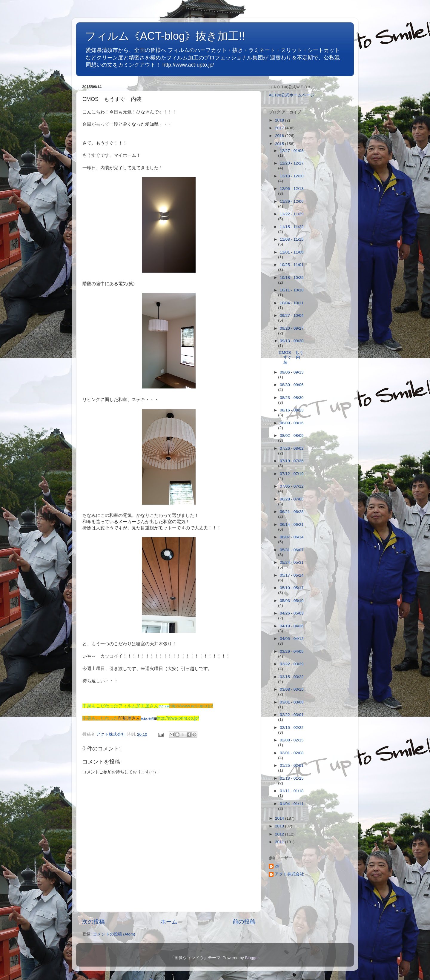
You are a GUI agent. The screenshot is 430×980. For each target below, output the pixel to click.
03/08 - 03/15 (292, 689)
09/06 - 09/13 (292, 372)
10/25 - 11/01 (292, 265)
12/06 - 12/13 (292, 189)
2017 (280, 128)
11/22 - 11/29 (292, 214)
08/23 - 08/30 (292, 398)
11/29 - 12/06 (292, 201)
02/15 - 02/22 (292, 728)
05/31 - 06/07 (292, 550)
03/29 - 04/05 (292, 651)
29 (277, 866)
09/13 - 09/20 (292, 341)
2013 (280, 826)
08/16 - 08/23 (292, 410)
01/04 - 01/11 (292, 804)
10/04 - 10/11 (292, 303)
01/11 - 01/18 (292, 791)
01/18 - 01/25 (292, 778)
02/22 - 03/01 (292, 715)
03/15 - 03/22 (292, 677)
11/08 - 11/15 (292, 239)
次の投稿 (93, 922)
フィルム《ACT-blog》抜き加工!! (165, 36)
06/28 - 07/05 (292, 499)
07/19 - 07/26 (292, 461)
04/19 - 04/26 (292, 626)
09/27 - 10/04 (292, 315)
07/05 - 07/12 (292, 486)
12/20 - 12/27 (292, 163)
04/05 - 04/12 (292, 639)
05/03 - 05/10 (292, 601)
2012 (280, 834)
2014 (280, 818)
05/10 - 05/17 (292, 588)
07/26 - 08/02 (292, 448)
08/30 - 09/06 (292, 385)
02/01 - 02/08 (292, 753)
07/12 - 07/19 (292, 474)
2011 (280, 842)
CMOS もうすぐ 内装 (291, 357)
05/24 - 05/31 (292, 562)
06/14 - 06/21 (292, 524)
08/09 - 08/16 (292, 423)
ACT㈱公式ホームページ (292, 95)
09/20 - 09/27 (292, 328)
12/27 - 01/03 (292, 151)
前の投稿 (244, 922)
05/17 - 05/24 (292, 575)
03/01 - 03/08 (292, 702)
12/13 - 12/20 (292, 176)
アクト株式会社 (289, 874)
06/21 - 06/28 (292, 512)
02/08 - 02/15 (292, 740)
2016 (280, 136)
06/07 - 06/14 (292, 537)
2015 (280, 144)
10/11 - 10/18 (292, 290)
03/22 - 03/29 (292, 664)
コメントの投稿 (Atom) (114, 934)
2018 (280, 120)
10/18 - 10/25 (292, 278)
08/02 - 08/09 (292, 436)
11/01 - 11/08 (292, 252)
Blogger (252, 958)
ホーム (169, 922)
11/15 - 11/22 (292, 227)
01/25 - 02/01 (292, 765)
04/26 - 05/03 (292, 613)
